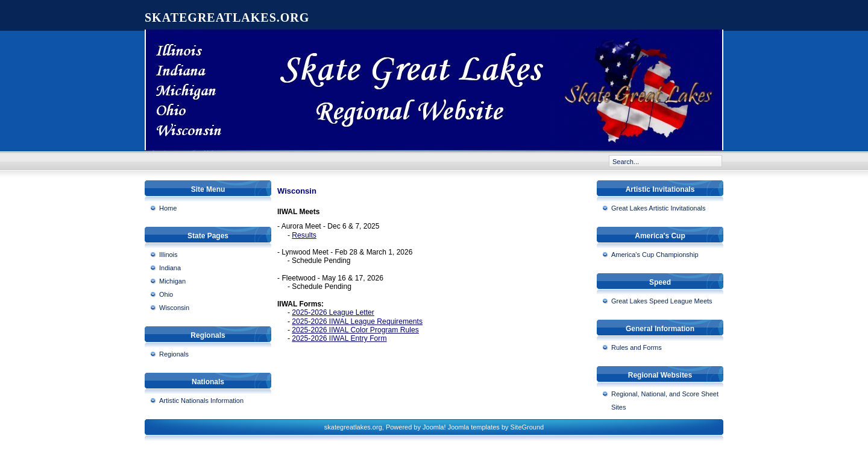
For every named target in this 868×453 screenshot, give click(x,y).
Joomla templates (474, 427)
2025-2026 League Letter (333, 312)
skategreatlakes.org (227, 17)
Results (304, 235)
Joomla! (434, 427)
